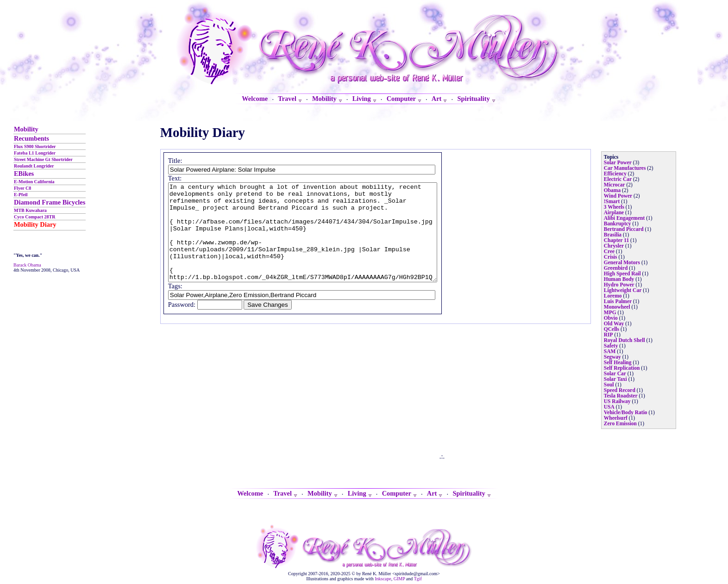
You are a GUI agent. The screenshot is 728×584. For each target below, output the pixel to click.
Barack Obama (27, 265)
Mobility (26, 129)
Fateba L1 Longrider (35, 153)
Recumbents (31, 138)
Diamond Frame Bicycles (50, 202)
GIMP (399, 579)
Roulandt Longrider (34, 166)
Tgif (418, 579)
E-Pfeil (21, 195)
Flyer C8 (22, 188)
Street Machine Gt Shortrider (43, 159)
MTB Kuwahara (30, 210)
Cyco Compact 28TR (35, 217)
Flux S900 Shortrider (35, 146)
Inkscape (383, 579)
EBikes (24, 174)
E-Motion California (34, 182)
